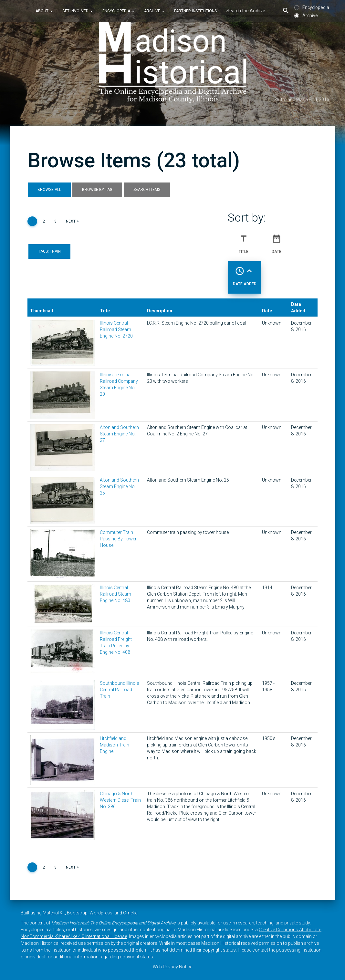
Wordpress (101, 913)
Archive (154, 11)
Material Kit (54, 913)
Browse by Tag (97, 190)
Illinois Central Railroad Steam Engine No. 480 (115, 594)
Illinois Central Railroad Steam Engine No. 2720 (116, 329)
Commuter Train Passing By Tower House (118, 539)
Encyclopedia (118, 11)
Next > (72, 221)
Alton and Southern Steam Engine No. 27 (119, 434)
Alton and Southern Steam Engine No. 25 (119, 486)
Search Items (147, 190)
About (44, 11)
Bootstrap (77, 913)
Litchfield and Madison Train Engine (115, 745)
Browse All (49, 190)
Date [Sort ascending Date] (277, 241)
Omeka (130, 913)
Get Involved (78, 11)
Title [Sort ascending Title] (244, 241)
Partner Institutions (195, 11)
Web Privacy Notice (172, 967)
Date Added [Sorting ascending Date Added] (245, 274)
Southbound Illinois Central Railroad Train (120, 690)
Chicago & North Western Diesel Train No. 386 (120, 800)
